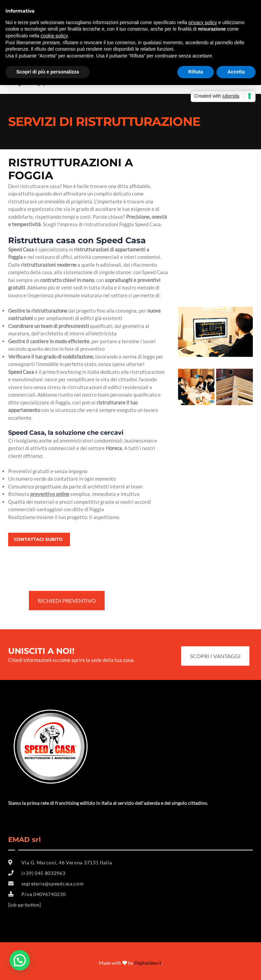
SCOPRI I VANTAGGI (215, 656)
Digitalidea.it (148, 963)
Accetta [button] (236, 72)
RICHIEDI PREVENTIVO (67, 601)
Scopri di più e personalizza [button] (48, 72)
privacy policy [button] (203, 22)
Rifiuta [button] (196, 72)
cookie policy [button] (54, 36)
